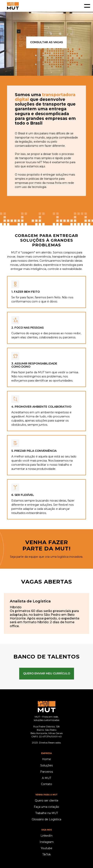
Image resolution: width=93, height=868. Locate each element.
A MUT (46, 778)
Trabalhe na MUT (47, 813)
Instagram (47, 842)
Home (46, 759)
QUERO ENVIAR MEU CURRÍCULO (47, 673)
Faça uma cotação (46, 807)
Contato (46, 784)
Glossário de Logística (46, 819)
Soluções (46, 766)
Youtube (46, 848)
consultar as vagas (46, 42)
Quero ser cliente (47, 801)
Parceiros (46, 772)
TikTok (46, 855)
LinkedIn (46, 836)
